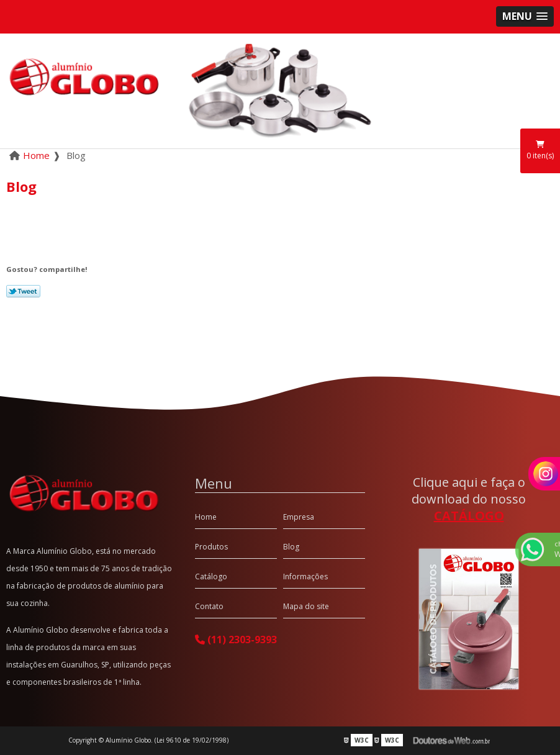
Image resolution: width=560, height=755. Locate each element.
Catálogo (211, 576)
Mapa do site (306, 606)
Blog (291, 547)
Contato (209, 606)
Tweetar (23, 291)
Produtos (211, 547)
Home (206, 517)
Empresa (299, 517)
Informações (305, 576)
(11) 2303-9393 (236, 640)
